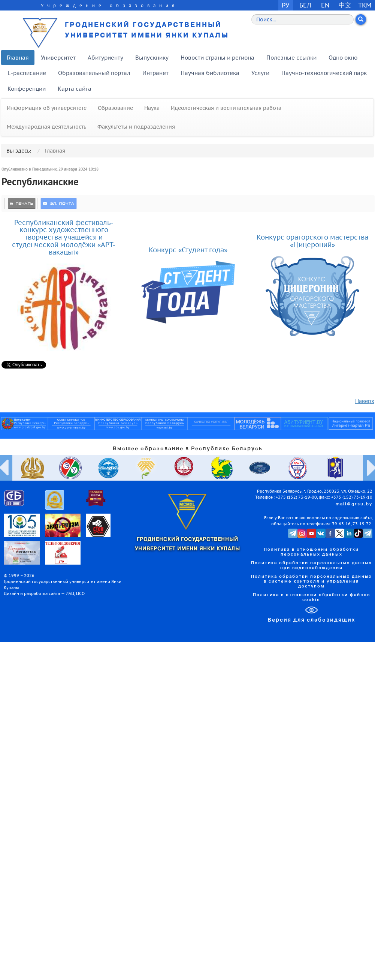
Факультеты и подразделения (136, 127)
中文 (345, 5)
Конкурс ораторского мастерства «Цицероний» (312, 241)
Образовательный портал (94, 73)
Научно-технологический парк (324, 73)
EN (325, 5)
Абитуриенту (105, 58)
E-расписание (27, 73)
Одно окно (343, 58)
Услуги (260, 73)
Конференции (27, 89)
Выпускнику (152, 58)
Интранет (155, 73)
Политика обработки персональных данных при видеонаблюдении (312, 566)
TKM (365, 5)
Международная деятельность (46, 127)
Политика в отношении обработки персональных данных (311, 552)
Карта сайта (75, 89)
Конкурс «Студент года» (188, 250)
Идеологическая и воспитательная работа (226, 108)
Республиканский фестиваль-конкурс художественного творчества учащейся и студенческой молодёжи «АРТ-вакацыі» (64, 237)
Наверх (365, 401)
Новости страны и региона (217, 58)
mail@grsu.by (354, 504)
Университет (58, 58)
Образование (115, 108)
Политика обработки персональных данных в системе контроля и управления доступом (312, 581)
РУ (285, 5)
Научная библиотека (210, 73)
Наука (152, 108)
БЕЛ (305, 5)
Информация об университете (47, 108)
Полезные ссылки (291, 58)
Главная (18, 58)
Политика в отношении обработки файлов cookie (312, 597)
